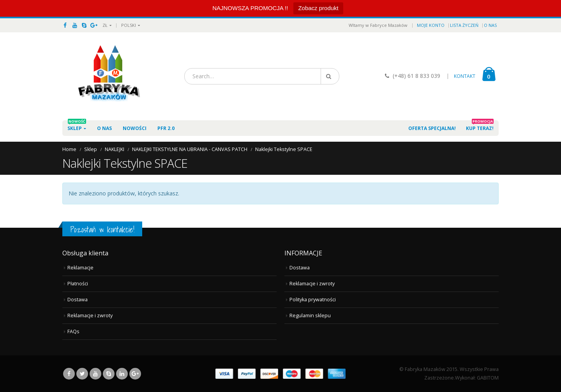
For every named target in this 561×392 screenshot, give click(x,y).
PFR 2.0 (166, 126)
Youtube (95, 374)
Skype (109, 374)
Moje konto (431, 25)
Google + (135, 374)
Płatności (78, 284)
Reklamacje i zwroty (90, 316)
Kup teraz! (480, 126)
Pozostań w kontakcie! (102, 229)
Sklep (77, 126)
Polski (129, 25)
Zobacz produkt (318, 8)
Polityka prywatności (313, 300)
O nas (490, 25)
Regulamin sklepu (310, 316)
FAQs (73, 331)
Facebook (69, 374)
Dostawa (78, 300)
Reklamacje (80, 268)
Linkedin (122, 374)
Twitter (82, 374)
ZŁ (105, 25)
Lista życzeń (464, 25)
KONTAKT (465, 76)
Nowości (135, 128)
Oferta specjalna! (432, 128)
